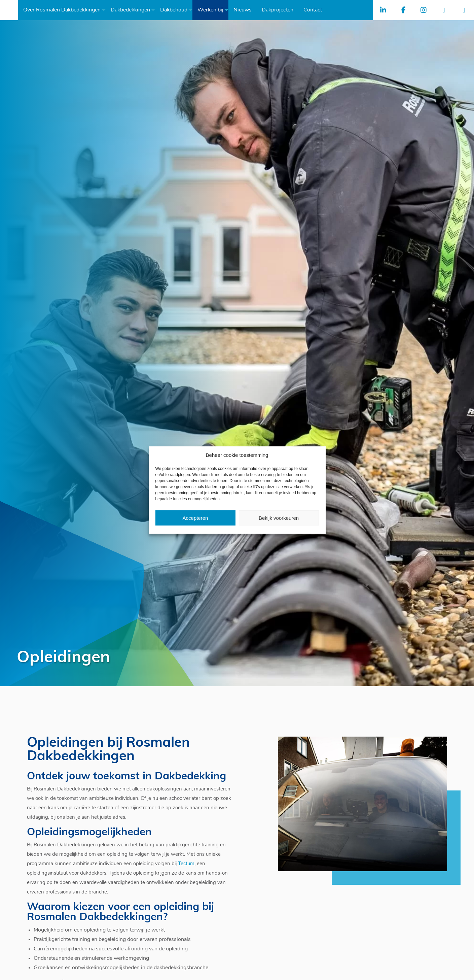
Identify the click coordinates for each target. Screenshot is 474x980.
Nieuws (245, 10)
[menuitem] (64, 10)
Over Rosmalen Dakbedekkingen (64, 10)
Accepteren (195, 518)
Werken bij (212, 10)
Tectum (186, 864)
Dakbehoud (176, 10)
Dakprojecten (280, 10)
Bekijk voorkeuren (279, 518)
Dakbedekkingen (132, 10)
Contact (315, 10)
